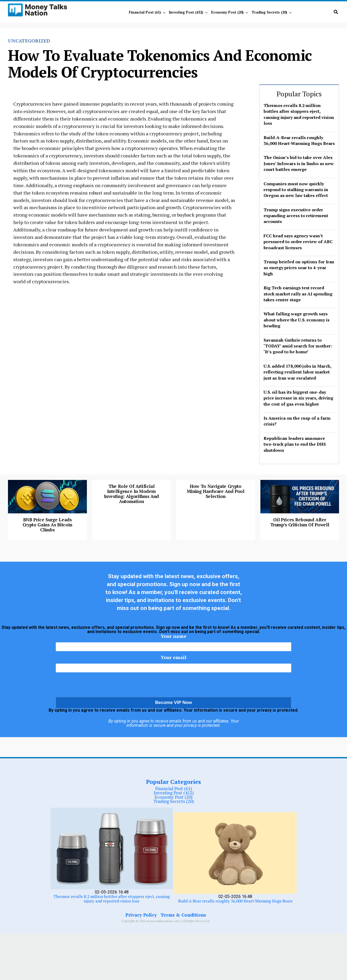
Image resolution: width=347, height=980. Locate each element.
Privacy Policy (141, 961)
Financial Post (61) (145, 12)
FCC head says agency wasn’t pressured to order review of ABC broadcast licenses (298, 242)
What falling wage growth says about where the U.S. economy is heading (297, 320)
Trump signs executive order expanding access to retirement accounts (296, 216)
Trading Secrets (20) (269, 12)
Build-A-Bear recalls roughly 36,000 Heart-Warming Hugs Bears (299, 140)
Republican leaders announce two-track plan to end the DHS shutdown (295, 444)
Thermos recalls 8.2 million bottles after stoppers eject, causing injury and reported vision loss (299, 114)
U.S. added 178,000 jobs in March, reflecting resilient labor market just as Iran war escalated (297, 372)
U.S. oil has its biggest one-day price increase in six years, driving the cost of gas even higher (298, 398)
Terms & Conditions (183, 961)
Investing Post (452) (186, 12)
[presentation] (173, 733)
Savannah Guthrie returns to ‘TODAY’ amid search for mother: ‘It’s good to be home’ (298, 346)
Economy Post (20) (227, 12)
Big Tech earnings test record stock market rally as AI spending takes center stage (298, 294)
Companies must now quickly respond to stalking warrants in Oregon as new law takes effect (296, 190)
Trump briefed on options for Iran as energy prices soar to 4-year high (299, 268)
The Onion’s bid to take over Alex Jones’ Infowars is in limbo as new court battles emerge (299, 163)
